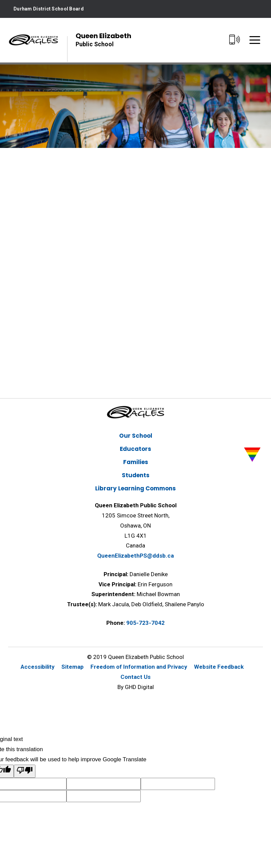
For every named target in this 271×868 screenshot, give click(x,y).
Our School (136, 436)
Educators (135, 449)
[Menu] (255, 40)
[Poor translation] (25, 771)
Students (136, 475)
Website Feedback (219, 667)
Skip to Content (0, 0)
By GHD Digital (136, 687)
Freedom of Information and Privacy (139, 667)
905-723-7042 (145, 623)
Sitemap (73, 667)
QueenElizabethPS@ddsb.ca (135, 556)
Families (136, 462)
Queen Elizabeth (103, 40)
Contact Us (135, 677)
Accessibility (38, 667)
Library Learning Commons (135, 488)
